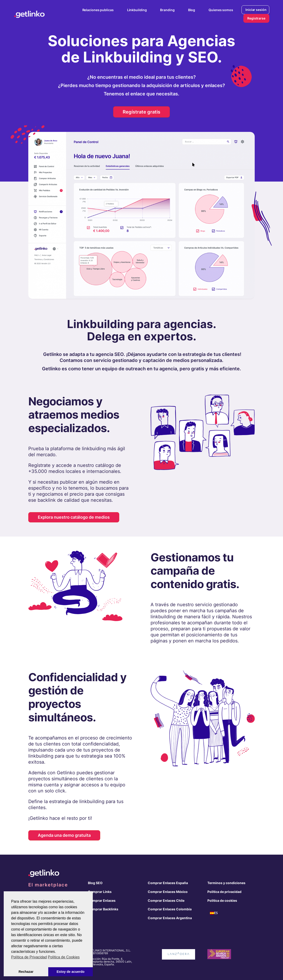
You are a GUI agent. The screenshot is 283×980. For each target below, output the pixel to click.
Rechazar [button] (26, 972)
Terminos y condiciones (226, 883)
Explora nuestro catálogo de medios (74, 517)
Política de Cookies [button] (64, 957)
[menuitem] (214, 913)
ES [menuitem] (216, 913)
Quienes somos (221, 10)
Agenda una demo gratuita (64, 835)
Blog (192, 10)
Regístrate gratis (141, 112)
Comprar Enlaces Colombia (170, 909)
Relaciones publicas (98, 10)
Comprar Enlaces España (168, 883)
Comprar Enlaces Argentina (170, 918)
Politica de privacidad (224, 892)
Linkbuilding (137, 10)
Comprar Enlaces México (168, 892)
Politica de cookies (222, 900)
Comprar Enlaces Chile (166, 900)
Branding (167, 10)
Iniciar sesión (256, 10)
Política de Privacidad (29, 957)
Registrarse (256, 18)
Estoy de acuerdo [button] (71, 972)
